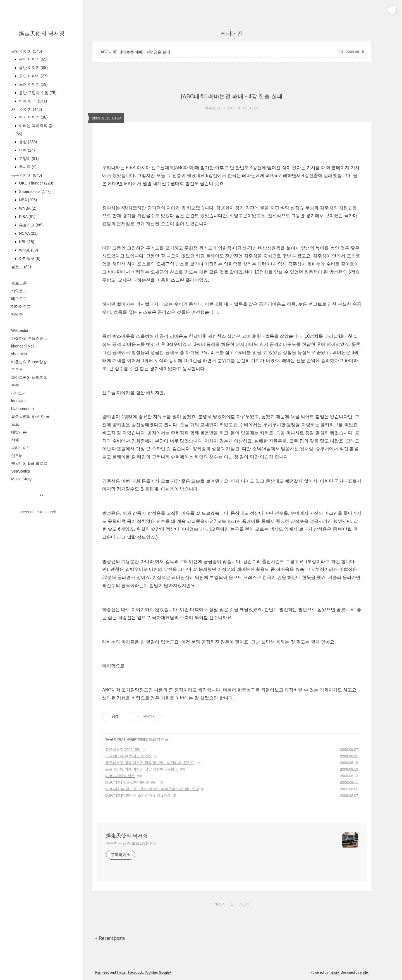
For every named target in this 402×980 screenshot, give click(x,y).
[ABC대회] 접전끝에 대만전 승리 (131, 782)
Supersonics (34, 191)
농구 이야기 (27, 175)
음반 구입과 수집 (37, 93)
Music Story (21, 479)
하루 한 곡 (32, 101)
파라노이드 (21, 448)
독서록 (27, 167)
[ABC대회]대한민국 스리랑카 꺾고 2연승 (138, 795)
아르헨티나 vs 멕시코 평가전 (129, 756)
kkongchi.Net (22, 346)
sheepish (19, 354)
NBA (27, 200)
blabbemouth (22, 409)
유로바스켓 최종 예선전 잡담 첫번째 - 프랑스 (142, 769)
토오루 (17, 370)
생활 (27, 142)
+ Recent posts (110, 938)
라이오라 (19, 393)
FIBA (27, 217)
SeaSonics (21, 471)
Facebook (136, 972)
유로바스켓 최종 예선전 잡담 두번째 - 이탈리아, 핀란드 (150, 763)
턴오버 (17, 456)
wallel (364, 972)
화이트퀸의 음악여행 (29, 377)
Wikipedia (20, 330)
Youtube (151, 972)
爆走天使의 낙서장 (42, 33)
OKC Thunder (36, 183)
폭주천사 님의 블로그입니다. (131, 843)
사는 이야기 (27, 109)
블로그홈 (19, 283)
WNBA (27, 208)
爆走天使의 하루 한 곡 (30, 416)
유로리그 (30, 225)
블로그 (21, 267)
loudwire (18, 401)
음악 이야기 (27, 51)
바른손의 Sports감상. (30, 362)
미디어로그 (21, 306)
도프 (15, 424)
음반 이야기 (33, 68)
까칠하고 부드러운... (29, 338)
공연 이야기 (33, 76)
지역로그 (19, 291)
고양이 (28, 159)
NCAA (28, 233)
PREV (218, 903)
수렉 (15, 385)
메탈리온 (19, 432)
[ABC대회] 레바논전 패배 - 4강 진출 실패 (135, 52)
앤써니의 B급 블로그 (29, 463)
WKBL (28, 250)
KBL (26, 242)
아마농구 (29, 258)
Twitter (122, 972)
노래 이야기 (33, 84)
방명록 (17, 314)
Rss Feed (102, 972)
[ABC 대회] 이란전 (120, 776)
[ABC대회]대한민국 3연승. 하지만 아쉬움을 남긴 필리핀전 (152, 789)
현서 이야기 (33, 117)
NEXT (244, 903)
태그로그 (19, 299)
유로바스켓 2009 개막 (123, 750)
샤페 (15, 440)
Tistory (334, 972)
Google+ (165, 972)
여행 (26, 150)
